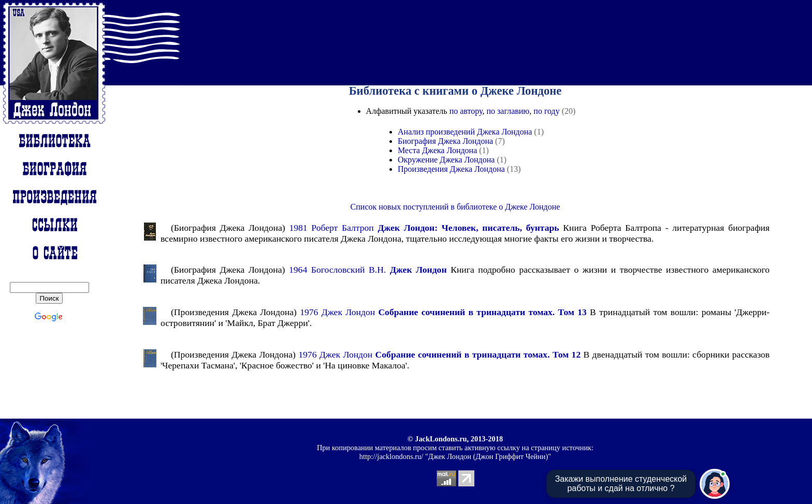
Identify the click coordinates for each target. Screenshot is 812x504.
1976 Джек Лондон (443, 312)
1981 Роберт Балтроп (424, 228)
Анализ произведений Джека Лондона (465, 132)
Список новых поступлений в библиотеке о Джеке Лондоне (455, 207)
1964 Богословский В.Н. (368, 270)
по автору (466, 111)
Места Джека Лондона (437, 150)
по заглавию (508, 111)
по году (546, 111)
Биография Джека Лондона (445, 141)
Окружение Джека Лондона (446, 160)
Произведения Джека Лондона (451, 169)
